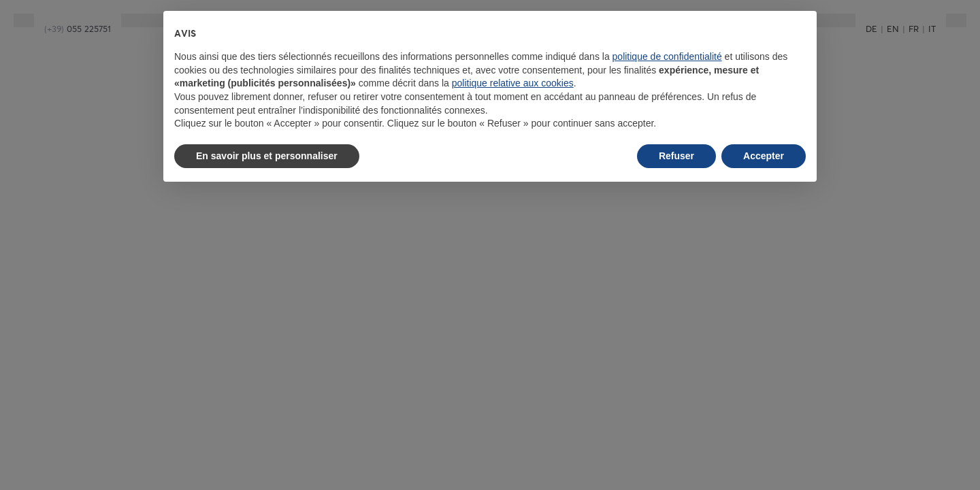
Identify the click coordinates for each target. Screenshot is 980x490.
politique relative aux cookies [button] (513, 83)
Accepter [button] (764, 156)
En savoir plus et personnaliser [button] (267, 156)
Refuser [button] (676, 156)
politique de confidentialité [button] (667, 56)
